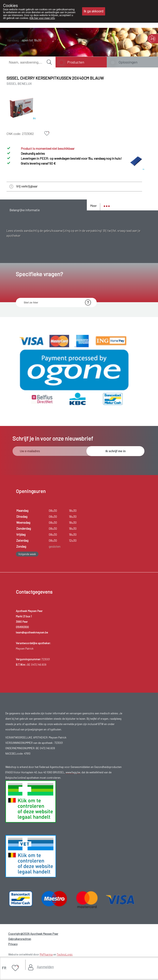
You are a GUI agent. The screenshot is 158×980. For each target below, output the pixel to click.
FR (4, 968)
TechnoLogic (65, 955)
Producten (76, 62)
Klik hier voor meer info (42, 18)
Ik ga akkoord (94, 11)
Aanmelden (45, 967)
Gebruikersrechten (20, 939)
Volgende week (27, 554)
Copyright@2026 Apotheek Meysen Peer (33, 934)
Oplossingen (128, 62)
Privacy (13, 944)
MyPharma (46, 955)
